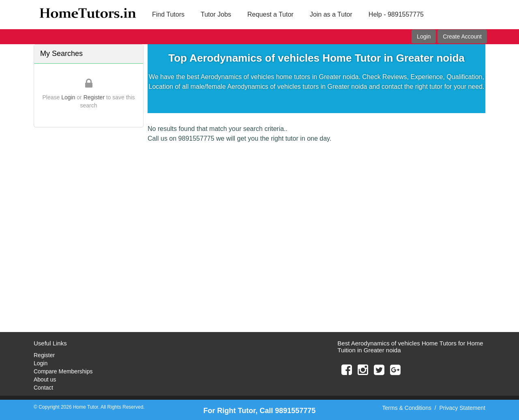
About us (45, 379)
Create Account (462, 36)
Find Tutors (168, 14)
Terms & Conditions (407, 408)
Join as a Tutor (331, 14)
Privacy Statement (462, 408)
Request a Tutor (270, 14)
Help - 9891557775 (396, 14)
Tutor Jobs (216, 14)
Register (94, 97)
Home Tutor (86, 407)
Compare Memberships (63, 371)
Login (424, 36)
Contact (43, 388)
